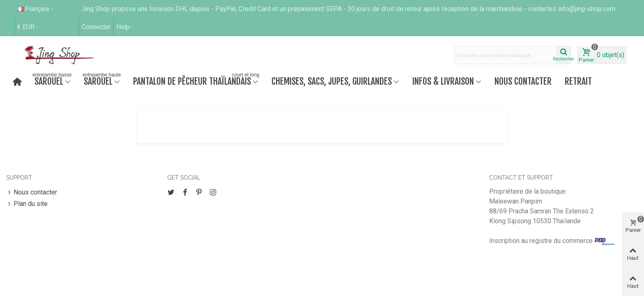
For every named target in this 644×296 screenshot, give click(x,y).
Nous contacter (523, 81)
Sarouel (52, 80)
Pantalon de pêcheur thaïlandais (197, 80)
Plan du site (27, 204)
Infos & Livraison (443, 81)
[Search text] (506, 55)
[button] (125, 27)
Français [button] (36, 9)
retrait (578, 81)
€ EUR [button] (28, 27)
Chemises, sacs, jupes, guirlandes (332, 81)
